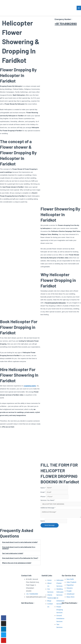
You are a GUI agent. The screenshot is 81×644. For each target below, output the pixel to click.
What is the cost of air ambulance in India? (17, 563)
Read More (11, 610)
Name (43, 488)
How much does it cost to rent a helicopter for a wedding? (19, 548)
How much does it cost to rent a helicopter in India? (20, 542)
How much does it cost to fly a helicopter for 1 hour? (20, 558)
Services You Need (48, 500)
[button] (20, 542)
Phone (43, 497)
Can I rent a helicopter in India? (13, 553)
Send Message (50, 525)
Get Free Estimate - (70, 603)
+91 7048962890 (66, 24)
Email (43, 492)
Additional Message (48, 508)
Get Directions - (28, 603)
